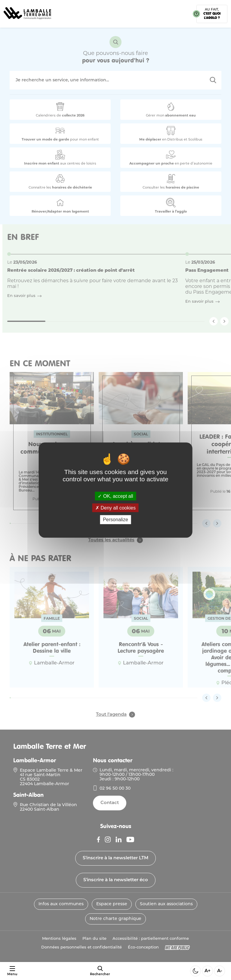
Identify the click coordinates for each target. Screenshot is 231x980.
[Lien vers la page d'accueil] (27, 21)
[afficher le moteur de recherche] (100, 971)
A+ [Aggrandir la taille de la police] (208, 971)
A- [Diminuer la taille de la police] (220, 971)
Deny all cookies (115, 508)
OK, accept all (115, 496)
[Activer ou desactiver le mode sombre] (196, 971)
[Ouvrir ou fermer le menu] (12, 971)
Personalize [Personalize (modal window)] (115, 520)
